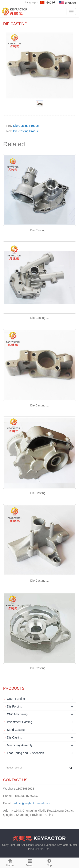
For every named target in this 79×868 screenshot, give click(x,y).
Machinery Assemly (20, 745)
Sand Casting (16, 730)
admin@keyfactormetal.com (32, 803)
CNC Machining (17, 714)
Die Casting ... (40, 230)
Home (10, 862)
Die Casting (15, 737)
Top (50, 862)
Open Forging (16, 699)
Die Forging (15, 706)
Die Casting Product (26, 126)
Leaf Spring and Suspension (25, 753)
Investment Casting (20, 722)
